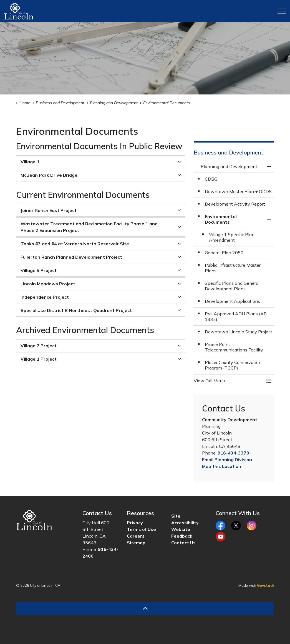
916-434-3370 (233, 453)
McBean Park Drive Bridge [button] (49, 175)
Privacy (135, 523)
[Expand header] (282, 11)
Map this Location (222, 466)
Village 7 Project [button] (39, 346)
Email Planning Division (227, 460)
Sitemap (136, 543)
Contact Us (183, 543)
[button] (228, 381)
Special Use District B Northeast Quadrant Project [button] (76, 310)
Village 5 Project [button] (39, 270)
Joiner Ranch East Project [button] (49, 210)
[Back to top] (145, 609)
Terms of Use (141, 529)
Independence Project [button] (45, 297)
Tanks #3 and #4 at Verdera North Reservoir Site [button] (75, 244)
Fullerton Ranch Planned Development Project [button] (71, 257)
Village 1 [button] (30, 162)
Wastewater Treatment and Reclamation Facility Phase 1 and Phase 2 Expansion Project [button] (89, 227)
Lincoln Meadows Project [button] (48, 284)
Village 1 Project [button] (39, 359)
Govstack (266, 585)
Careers (136, 536)
